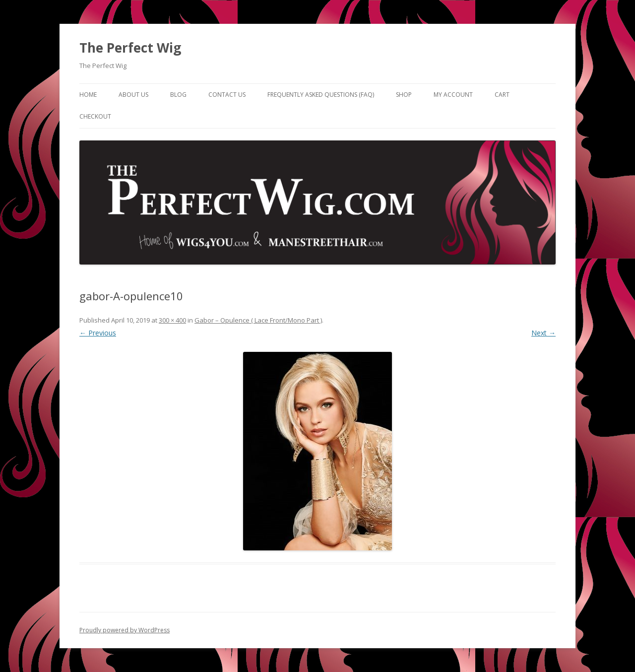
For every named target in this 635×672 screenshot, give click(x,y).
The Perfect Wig (130, 48)
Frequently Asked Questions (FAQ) (321, 95)
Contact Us (227, 95)
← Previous (98, 333)
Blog (178, 95)
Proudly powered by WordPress (125, 630)
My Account (453, 95)
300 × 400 (172, 320)
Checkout (95, 116)
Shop (404, 95)
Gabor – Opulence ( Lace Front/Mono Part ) (258, 320)
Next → (543, 333)
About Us (133, 95)
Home (88, 95)
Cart (502, 95)
